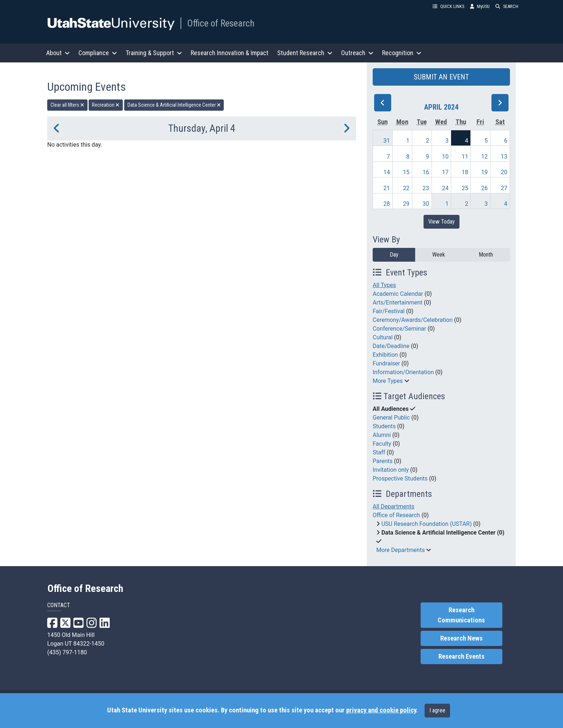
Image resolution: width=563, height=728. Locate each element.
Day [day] (394, 255)
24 (445, 188)
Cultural (383, 337)
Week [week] (439, 255)
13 (504, 157)
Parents (383, 461)
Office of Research (221, 23)
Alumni (382, 435)
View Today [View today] (442, 222)
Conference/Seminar (399, 329)
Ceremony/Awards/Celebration (413, 320)
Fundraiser (386, 363)
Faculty (382, 444)
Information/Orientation (403, 372)
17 (445, 172)
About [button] (58, 53)
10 (445, 157)
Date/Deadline (391, 346)
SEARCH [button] (507, 6)
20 (504, 172)
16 (426, 172)
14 (387, 172)
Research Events (461, 657)
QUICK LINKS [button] (448, 6)
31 (387, 141)
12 (485, 157)
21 (387, 188)
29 (406, 204)
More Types (388, 381)
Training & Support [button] (154, 53)
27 (504, 188)
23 (426, 188)
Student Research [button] (305, 53)
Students (384, 426)
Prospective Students (400, 478)
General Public (391, 418)
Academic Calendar (398, 294)
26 (485, 188)
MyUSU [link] (480, 6)
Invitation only (391, 470)
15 (406, 172)
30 (426, 204)
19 (485, 172)
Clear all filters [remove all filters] (67, 105)
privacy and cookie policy (381, 710)
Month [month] (486, 255)
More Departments (400, 550)
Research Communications (461, 615)
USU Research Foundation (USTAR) (427, 524)
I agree (437, 710)
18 (465, 172)
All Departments (394, 506)
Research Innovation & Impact (230, 53)
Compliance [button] (98, 53)
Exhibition (385, 355)
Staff (379, 452)
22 (406, 188)
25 (465, 188)
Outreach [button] (357, 53)
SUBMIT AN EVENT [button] (441, 77)
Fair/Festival (389, 311)
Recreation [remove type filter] (106, 105)
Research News (461, 638)
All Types (384, 285)
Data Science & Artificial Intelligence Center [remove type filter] (174, 105)
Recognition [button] (402, 53)
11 (465, 157)
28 (387, 204)
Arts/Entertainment (398, 302)
